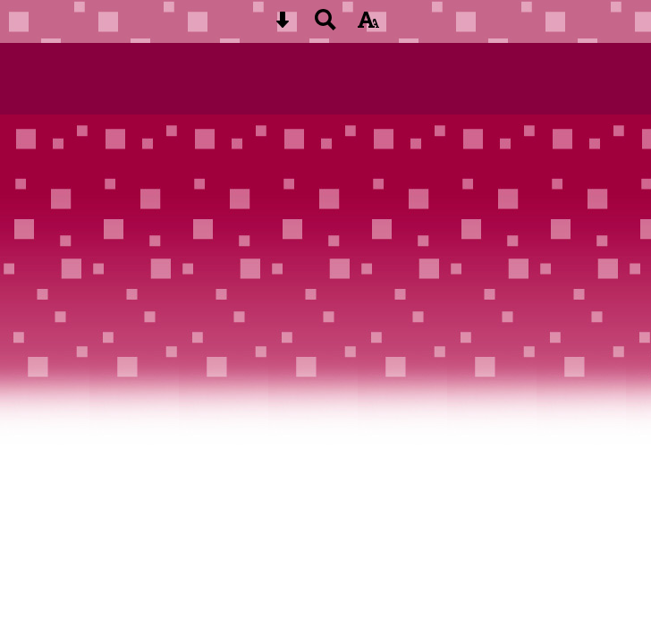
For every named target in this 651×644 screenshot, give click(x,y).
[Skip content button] (283, 25)
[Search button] (325, 25)
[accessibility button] (368, 25)
